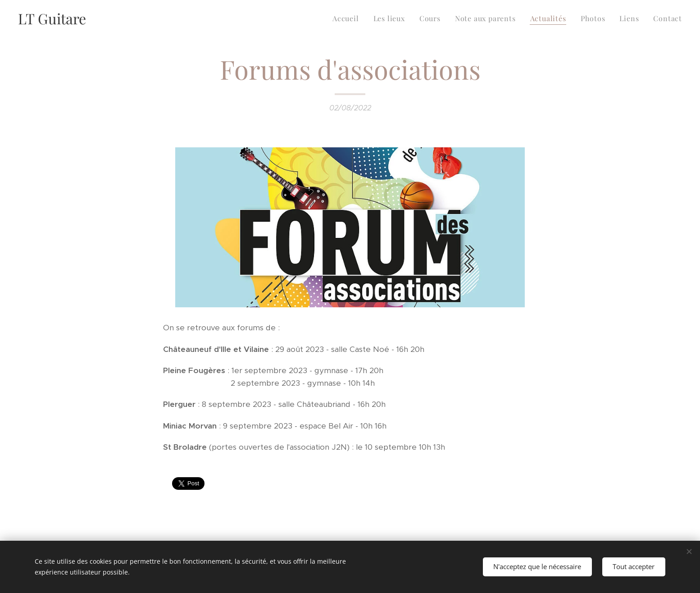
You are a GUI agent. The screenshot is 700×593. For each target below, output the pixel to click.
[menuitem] (348, 18)
